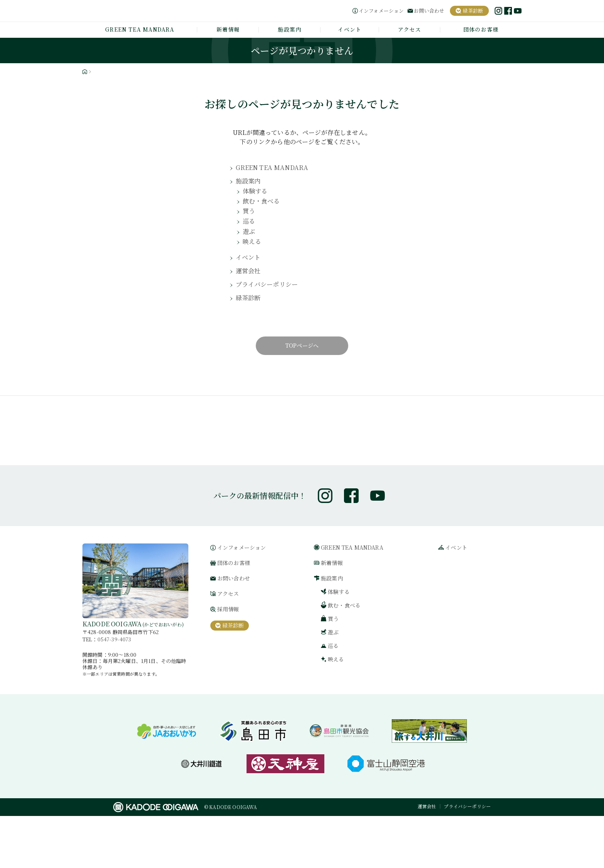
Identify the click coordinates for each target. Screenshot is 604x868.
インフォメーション (381, 11)
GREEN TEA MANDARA (140, 29)
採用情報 (228, 661)
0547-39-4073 (114, 691)
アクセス (410, 29)
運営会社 (250, 282)
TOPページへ (302, 359)
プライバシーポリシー (271, 296)
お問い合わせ (429, 11)
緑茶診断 (250, 311)
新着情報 (228, 29)
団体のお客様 (481, 29)
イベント (350, 29)
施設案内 (289, 29)
